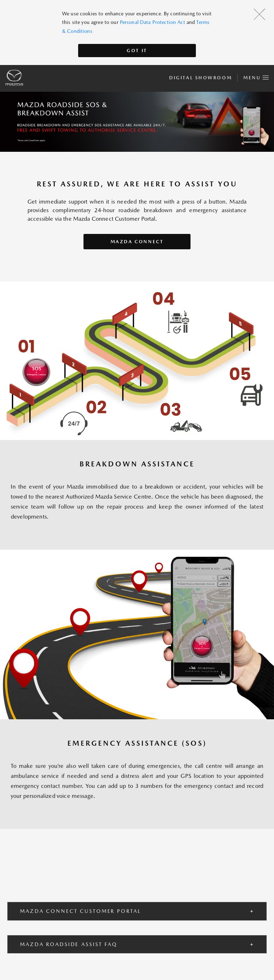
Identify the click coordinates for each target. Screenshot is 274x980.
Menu (256, 76)
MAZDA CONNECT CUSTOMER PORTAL (80, 911)
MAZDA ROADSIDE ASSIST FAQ (69, 944)
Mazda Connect (137, 242)
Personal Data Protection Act (153, 22)
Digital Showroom (201, 78)
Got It (137, 51)
